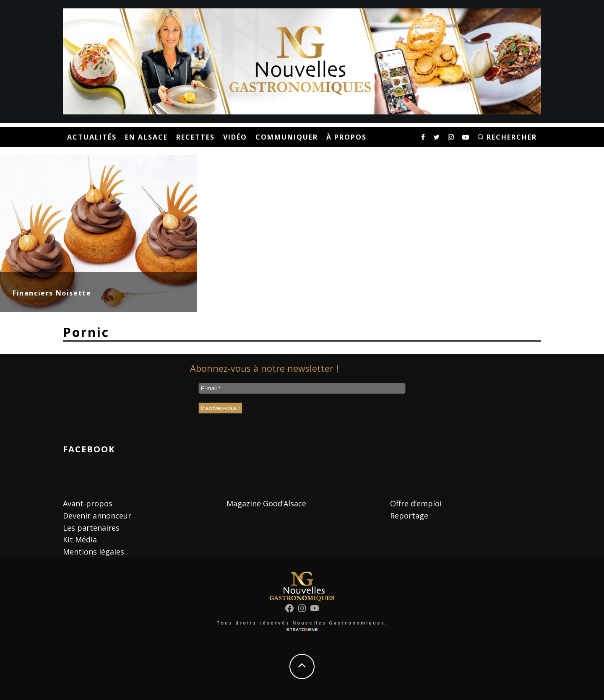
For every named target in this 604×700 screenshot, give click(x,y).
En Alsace (146, 137)
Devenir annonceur (97, 516)
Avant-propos (88, 503)
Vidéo (235, 137)
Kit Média (80, 539)
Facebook (89, 449)
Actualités (92, 137)
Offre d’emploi (416, 503)
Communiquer (287, 137)
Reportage (409, 516)
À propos (346, 137)
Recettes (195, 137)
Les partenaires (91, 528)
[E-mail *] (302, 388)
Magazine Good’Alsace (266, 503)
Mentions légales (94, 552)
